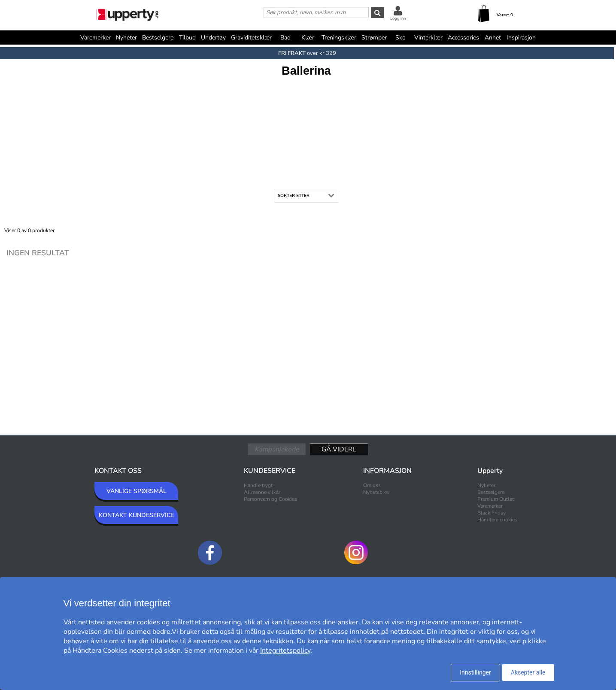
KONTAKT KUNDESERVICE (136, 515)
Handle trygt (258, 485)
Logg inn (398, 18)
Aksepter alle (528, 672)
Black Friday (492, 513)
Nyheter (126, 38)
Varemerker (96, 38)
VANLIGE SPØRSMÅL (137, 491)
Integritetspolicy (285, 651)
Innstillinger (475, 672)
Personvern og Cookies (270, 499)
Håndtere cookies (497, 520)
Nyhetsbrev (376, 492)
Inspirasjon (521, 38)
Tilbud (187, 38)
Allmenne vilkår (262, 492)
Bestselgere (158, 38)
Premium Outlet (496, 499)
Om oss (372, 485)
